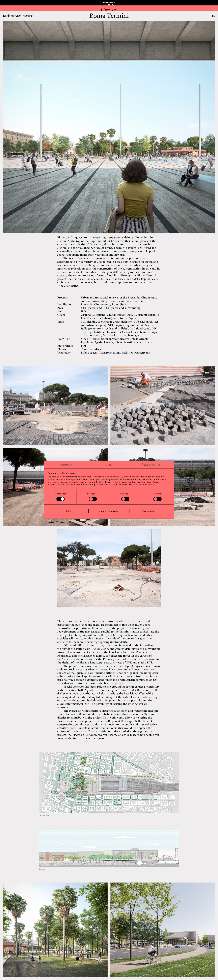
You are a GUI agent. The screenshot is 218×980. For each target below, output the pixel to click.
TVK (109, 4)
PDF (84, 346)
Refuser (69, 511)
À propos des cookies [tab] (152, 465)
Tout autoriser (149, 511)
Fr (213, 16)
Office (109, 10)
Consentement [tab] (66, 465)
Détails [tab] (109, 465)
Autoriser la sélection (109, 511)
